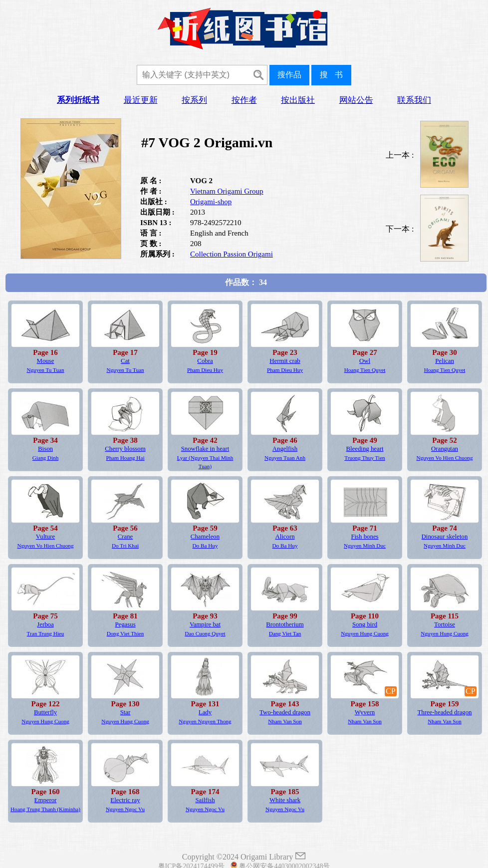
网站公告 (356, 100)
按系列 (194, 100)
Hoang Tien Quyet (365, 370)
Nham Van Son (285, 721)
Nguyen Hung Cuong (365, 633)
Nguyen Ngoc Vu (125, 809)
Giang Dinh (46, 458)
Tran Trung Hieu (46, 633)
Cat (125, 361)
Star (125, 712)
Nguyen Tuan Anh (285, 458)
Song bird (365, 624)
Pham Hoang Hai (125, 458)
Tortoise (445, 624)
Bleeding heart (365, 449)
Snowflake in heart (205, 449)
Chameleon (205, 537)
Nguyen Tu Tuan (45, 370)
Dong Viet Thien (125, 633)
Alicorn (285, 537)
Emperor (46, 800)
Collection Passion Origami (232, 254)
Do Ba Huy (205, 546)
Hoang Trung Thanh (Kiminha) (45, 809)
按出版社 (298, 100)
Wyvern (365, 712)
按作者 (244, 100)
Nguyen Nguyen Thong (205, 721)
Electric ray (125, 800)
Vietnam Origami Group (227, 191)
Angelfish (285, 449)
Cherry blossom (125, 449)
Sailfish (205, 800)
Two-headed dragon (285, 712)
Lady (205, 712)
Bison (45, 449)
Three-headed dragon (444, 712)
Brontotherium (285, 624)
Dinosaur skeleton (445, 537)
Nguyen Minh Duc (365, 546)
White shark (285, 800)
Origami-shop (211, 202)
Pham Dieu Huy (205, 370)
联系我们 (414, 100)
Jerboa (45, 624)
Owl (365, 361)
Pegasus (125, 624)
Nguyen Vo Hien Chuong (444, 458)
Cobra (205, 361)
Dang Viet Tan (285, 633)
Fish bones (365, 537)
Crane (125, 537)
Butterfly (45, 712)
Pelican (445, 361)
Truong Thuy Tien (365, 458)
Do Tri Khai (125, 546)
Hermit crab (285, 361)
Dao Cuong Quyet (205, 633)
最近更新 (141, 100)
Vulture (45, 537)
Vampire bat (205, 624)
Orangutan (445, 449)
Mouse (46, 361)
